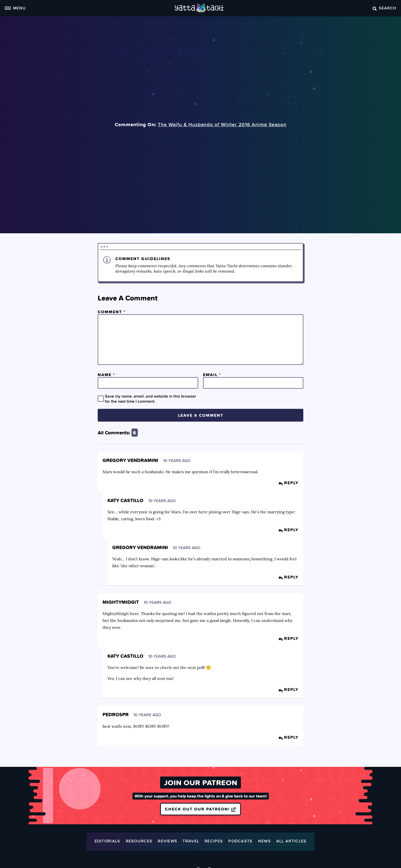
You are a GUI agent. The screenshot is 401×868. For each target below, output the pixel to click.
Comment (112, 312)
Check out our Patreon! (200, 809)
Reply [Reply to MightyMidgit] (288, 638)
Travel (191, 841)
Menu (15, 8)
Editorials (108, 841)
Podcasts (240, 841)
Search (385, 8)
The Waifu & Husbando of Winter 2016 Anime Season (222, 124)
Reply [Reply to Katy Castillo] (288, 530)
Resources (139, 841)
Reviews (168, 841)
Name (106, 375)
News (264, 841)
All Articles (291, 841)
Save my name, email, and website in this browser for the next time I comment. (151, 399)
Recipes (214, 841)
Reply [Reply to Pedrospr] (288, 737)
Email (212, 375)
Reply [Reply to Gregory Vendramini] (288, 483)
